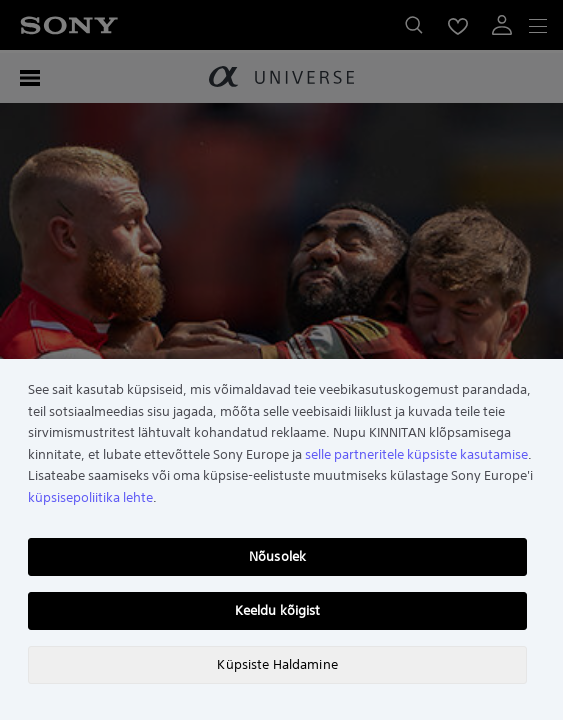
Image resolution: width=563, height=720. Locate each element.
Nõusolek (277, 556)
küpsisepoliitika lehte (90, 497)
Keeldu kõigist (278, 610)
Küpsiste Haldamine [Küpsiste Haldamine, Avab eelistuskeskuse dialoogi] (277, 664)
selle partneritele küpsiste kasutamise (416, 454)
